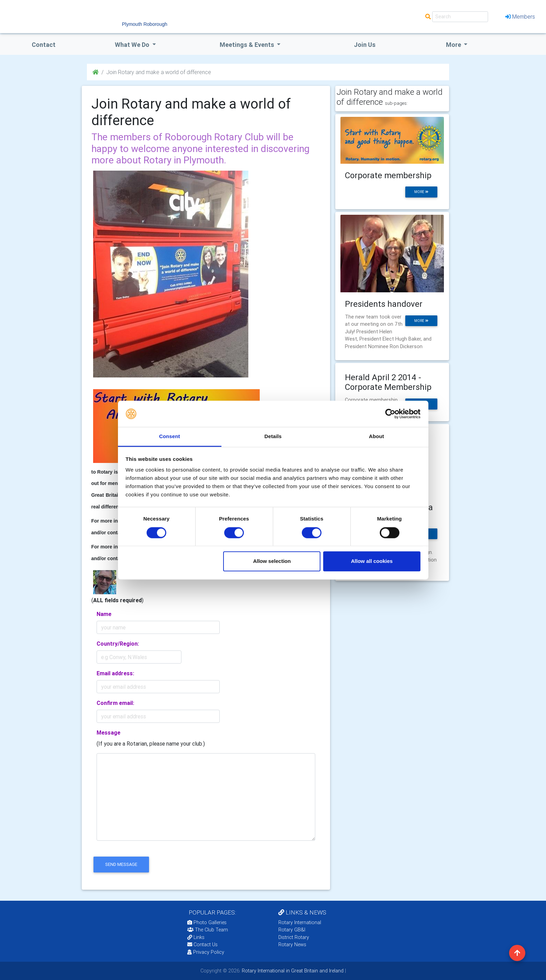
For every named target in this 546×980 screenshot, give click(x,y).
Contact (44, 45)
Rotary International (300, 922)
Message (108, 733)
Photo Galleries (207, 922)
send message (121, 864)
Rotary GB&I (292, 930)
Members (520, 17)
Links (196, 937)
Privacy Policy (206, 952)
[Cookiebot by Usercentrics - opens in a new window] (390, 414)
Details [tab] (273, 437)
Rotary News (292, 944)
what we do (133, 45)
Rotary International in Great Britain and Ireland (292, 971)
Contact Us (202, 944)
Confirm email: (115, 703)
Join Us (365, 45)
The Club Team (208, 930)
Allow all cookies (372, 561)
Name (104, 614)
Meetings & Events (248, 45)
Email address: (115, 673)
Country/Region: (118, 644)
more (421, 192)
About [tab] (377, 437)
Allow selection (272, 561)
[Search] (460, 17)
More (454, 45)
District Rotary (294, 937)
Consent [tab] (170, 437)
